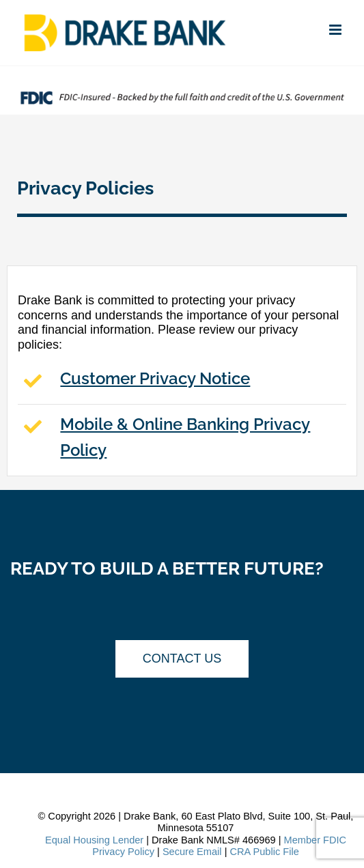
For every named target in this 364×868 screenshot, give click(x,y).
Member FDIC (316, 840)
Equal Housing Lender (94, 840)
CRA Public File (264, 852)
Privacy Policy (123, 852)
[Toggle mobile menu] (336, 30)
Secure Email (192, 852)
